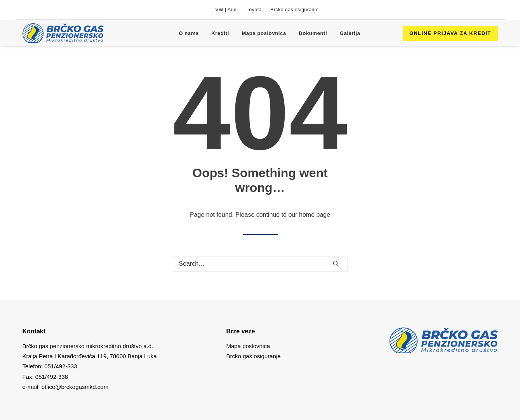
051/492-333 (61, 366)
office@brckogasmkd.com (75, 387)
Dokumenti (313, 33)
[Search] (260, 264)
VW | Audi (227, 10)
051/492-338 (51, 377)
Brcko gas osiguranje (254, 356)
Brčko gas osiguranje (294, 10)
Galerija (350, 33)
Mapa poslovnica (264, 33)
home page (315, 215)
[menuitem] (227, 10)
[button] (336, 263)
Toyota (254, 10)
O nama (189, 33)
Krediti (220, 33)
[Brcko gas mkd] (63, 33)
